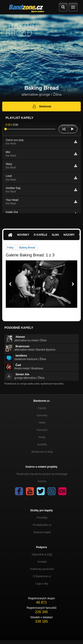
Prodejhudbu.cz (42, 525)
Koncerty (42, 415)
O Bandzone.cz (42, 576)
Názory (69, 235)
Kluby (42, 437)
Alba (55, 235)
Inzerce (42, 481)
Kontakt (42, 562)
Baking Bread (27, 248)
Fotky (10, 248)
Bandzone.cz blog (42, 452)
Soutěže (42, 444)
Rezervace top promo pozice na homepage (42, 474)
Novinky (23, 235)
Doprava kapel (42, 532)
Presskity (42, 518)
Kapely (42, 408)
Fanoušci (42, 430)
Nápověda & (42, 554)
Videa (42, 423)
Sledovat (41, 106)
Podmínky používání (42, 569)
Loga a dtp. (42, 584)
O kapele (40, 235)
